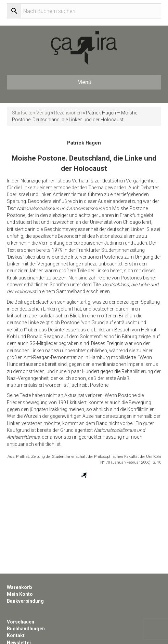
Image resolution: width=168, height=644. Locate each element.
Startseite (22, 113)
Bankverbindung (25, 601)
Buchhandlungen (26, 629)
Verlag (43, 113)
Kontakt (16, 635)
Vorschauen (21, 622)
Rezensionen (68, 113)
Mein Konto (20, 594)
